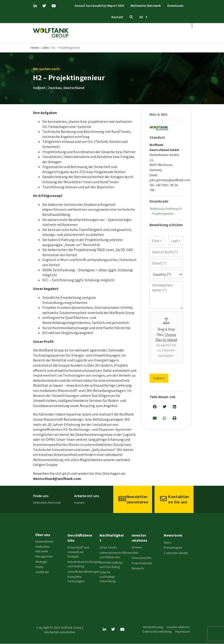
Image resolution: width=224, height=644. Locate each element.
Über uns (43, 535)
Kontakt (116, 17)
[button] (155, 407)
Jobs (45, 48)
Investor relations (139, 538)
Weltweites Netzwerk (145, 6)
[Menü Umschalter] (192, 26)
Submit (159, 378)
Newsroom (173, 535)
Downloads (177, 6)
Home (35, 48)
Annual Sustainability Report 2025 (97, 6)
